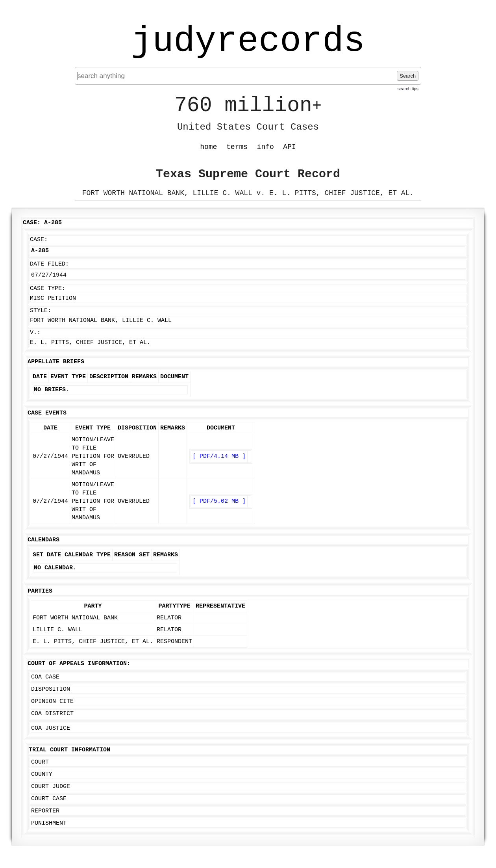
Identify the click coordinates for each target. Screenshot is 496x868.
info (266, 147)
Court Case (49, 799)
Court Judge (51, 787)
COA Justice (51, 728)
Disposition (51, 689)
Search (408, 76)
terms (237, 147)
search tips (408, 89)
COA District (52, 714)
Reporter (45, 811)
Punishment (49, 823)
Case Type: (48, 289)
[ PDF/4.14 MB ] (219, 456)
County (42, 774)
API (289, 147)
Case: (39, 240)
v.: (35, 333)
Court (40, 762)
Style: (41, 311)
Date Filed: (49, 264)
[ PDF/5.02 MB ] (219, 501)
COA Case (45, 677)
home (208, 147)
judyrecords (248, 41)
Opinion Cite (52, 702)
